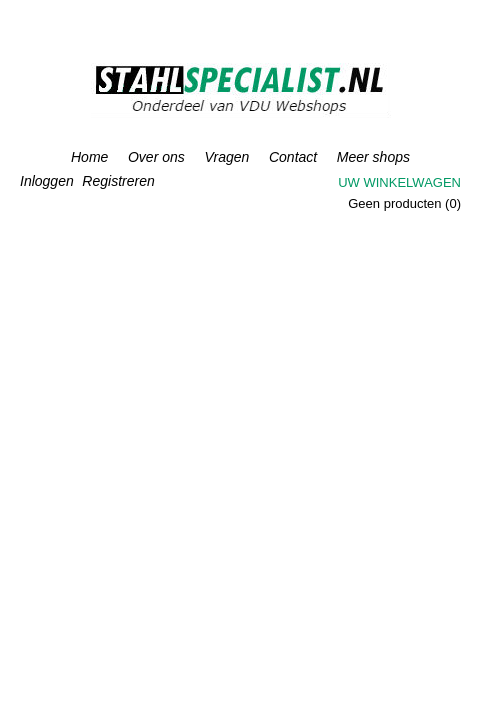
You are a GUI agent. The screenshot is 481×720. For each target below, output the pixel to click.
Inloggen (47, 181)
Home (89, 157)
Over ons (156, 157)
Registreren (118, 181)
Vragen (226, 157)
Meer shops (373, 157)
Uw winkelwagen (399, 182)
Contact (293, 157)
